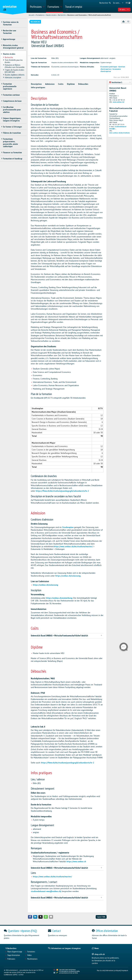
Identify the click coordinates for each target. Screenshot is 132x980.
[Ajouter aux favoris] (128, 22)
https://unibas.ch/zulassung (68, 576)
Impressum (125, 970)
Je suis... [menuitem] (124, 9)
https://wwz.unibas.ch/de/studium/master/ (73, 547)
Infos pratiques (38, 87)
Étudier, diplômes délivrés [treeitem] (14, 75)
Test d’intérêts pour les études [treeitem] (14, 61)
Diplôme (71, 84)
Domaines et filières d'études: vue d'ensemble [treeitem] (15, 66)
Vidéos (29, 955)
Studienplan (68, 527)
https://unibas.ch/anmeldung (59, 598)
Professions (11, 959)
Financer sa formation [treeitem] (12, 152)
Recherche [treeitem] (9, 57)
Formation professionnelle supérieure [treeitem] (10, 86)
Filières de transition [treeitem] (12, 133)
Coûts (61, 84)
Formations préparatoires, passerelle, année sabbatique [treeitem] (10, 143)
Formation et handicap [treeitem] (13, 159)
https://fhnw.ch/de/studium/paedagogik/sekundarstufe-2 (62, 491)
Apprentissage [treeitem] (9, 39)
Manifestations (32, 959)
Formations (40, 15)
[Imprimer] (124, 22)
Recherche (62, 15)
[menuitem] (37, 6)
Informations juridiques (113, 970)
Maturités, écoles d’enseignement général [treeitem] (13, 47)
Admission (50, 84)
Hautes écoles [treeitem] (9, 54)
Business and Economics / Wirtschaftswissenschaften (89, 15)
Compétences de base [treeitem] (12, 101)
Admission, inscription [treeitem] (13, 77)
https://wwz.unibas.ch (76, 862)
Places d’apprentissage (15, 952)
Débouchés (83, 84)
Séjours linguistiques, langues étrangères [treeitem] (12, 119)
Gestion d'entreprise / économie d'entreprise (113, 69)
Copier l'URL (101, 917)
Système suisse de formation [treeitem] (11, 23)
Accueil (31, 15)
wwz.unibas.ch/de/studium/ (120, 133)
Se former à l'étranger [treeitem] (12, 127)
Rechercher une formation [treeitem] (10, 32)
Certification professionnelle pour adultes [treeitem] (12, 110)
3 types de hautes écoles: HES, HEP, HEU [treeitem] (14, 71)
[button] (30, 917)
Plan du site (101, 970)
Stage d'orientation (14, 955)
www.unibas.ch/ (119, 102)
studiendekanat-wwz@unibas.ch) (46, 891)
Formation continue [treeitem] (11, 95)
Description (36, 84)
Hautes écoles (51, 15)
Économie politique (109, 67)
